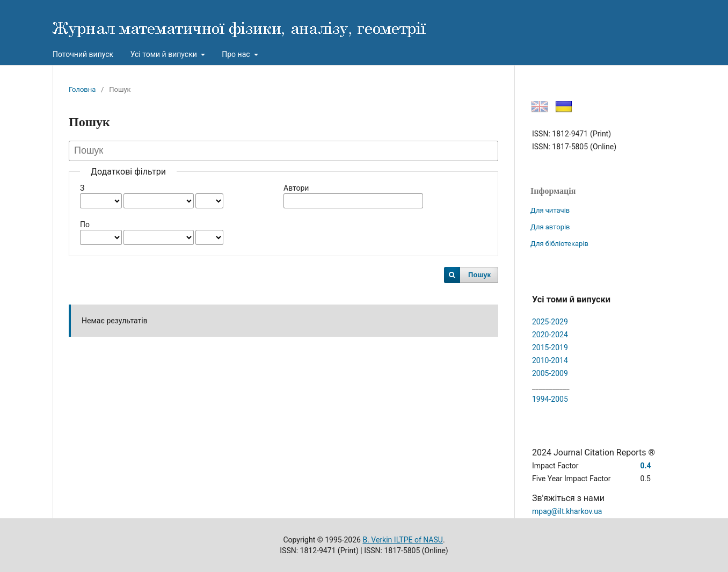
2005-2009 (550, 373)
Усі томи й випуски (165, 54)
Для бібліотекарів (559, 244)
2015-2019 (550, 347)
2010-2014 (550, 360)
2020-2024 (550, 335)
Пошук (479, 275)
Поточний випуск (83, 54)
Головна (82, 89)
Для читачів (550, 210)
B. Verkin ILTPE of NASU (402, 540)
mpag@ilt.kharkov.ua (567, 511)
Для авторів (550, 227)
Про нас (237, 54)
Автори (296, 188)
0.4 (645, 466)
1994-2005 (550, 399)
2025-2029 (550, 322)
